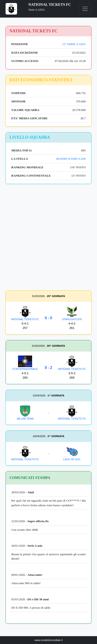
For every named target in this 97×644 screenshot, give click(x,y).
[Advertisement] (48, 238)
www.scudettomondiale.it (48, 640)
